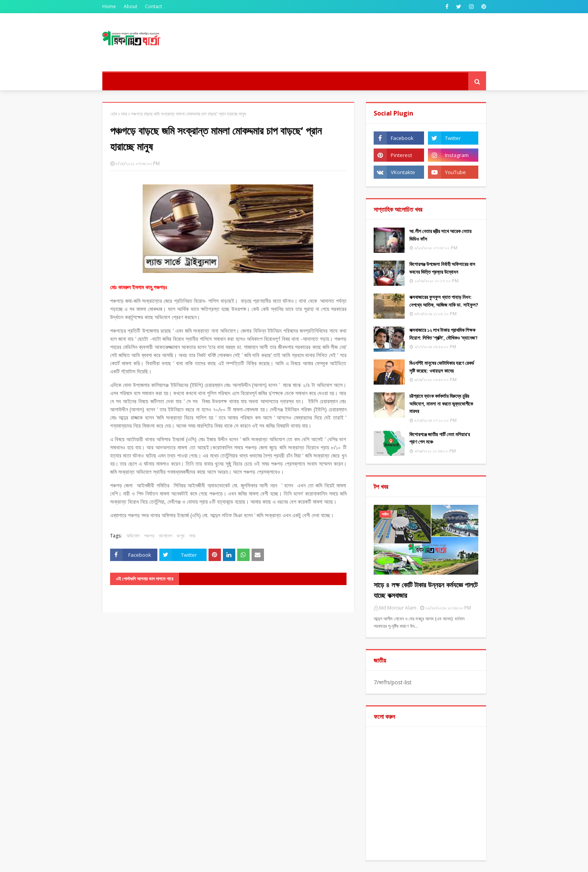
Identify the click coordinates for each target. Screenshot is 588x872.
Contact (153, 6)
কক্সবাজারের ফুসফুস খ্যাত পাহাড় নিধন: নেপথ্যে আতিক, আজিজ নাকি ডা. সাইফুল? (444, 301)
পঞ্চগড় (149, 536)
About (130, 6)
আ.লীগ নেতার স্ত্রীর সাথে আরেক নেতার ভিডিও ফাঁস (440, 235)
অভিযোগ (133, 536)
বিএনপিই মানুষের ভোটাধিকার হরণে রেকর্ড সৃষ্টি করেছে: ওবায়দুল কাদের (442, 367)
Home (109, 6)
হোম (114, 114)
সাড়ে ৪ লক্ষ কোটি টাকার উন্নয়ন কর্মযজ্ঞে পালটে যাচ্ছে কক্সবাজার (426, 590)
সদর (124, 114)
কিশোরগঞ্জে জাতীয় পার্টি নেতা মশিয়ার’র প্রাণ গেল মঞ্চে (440, 438)
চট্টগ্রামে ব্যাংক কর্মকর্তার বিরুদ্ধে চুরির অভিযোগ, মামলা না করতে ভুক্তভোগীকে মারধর (441, 403)
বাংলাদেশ (166, 536)
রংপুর (181, 536)
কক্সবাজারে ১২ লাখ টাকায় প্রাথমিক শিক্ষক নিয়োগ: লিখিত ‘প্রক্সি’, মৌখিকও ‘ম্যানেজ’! (443, 334)
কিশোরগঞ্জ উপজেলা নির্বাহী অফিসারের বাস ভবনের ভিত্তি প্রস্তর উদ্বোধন (442, 268)
